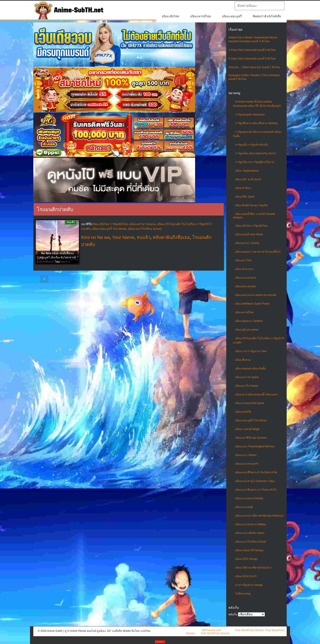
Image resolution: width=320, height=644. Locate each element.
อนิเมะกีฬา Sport (245, 197)
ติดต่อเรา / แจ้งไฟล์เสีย (267, 16)
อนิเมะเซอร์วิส (243, 412)
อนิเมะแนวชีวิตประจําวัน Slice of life (256, 472)
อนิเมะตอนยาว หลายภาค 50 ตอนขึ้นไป (258, 252)
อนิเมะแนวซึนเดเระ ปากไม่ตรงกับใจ (256, 490)
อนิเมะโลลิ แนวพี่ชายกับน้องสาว (254, 568)
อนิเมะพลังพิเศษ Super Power (252, 304)
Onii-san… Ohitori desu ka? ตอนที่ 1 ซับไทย (254, 67)
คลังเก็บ (233, 614)
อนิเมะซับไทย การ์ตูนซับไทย (251, 226)
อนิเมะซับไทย (170, 16)
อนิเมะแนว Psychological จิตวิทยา (255, 446)
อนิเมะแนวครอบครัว (247, 464)
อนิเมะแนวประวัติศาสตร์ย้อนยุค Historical (259, 516)
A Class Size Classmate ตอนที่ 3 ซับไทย (252, 59)
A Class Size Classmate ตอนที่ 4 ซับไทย (252, 50)
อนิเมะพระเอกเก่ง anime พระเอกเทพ (256, 295)
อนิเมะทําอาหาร (244, 269)
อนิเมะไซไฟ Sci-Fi (246, 576)
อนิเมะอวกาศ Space (247, 377)
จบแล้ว (143, 237)
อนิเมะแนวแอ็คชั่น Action (250, 533)
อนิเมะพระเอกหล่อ (245, 286)
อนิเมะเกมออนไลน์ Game (250, 403)
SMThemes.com (211, 630)
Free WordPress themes (249, 630)
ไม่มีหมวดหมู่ (243, 594)
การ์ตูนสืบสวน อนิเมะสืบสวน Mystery (256, 123)
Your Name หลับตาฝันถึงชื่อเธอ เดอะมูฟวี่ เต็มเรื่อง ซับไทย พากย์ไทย (57, 257)
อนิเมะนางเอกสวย (245, 278)
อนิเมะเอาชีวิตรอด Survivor (251, 438)
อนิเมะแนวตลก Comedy (249, 498)
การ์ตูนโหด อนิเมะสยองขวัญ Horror (256, 153)
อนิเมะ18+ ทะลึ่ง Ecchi (248, 179)
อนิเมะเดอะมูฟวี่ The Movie (251, 420)
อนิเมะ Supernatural (247, 171)
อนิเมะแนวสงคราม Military (251, 524)
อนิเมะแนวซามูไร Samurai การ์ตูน (255, 481)
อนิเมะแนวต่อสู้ (244, 507)
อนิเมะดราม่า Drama (247, 243)
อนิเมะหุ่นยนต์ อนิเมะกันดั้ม (251, 369)
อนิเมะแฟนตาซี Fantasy (249, 550)
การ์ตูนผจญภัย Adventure (250, 115)
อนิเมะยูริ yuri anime (247, 330)
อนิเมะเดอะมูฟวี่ (232, 16)
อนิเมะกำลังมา (243, 188)
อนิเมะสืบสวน (243, 360)
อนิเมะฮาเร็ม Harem (247, 386)
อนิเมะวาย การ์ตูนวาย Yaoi (251, 351)
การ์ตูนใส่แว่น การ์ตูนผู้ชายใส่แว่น (255, 162)
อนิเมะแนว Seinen (246, 455)
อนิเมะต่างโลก (243, 260)
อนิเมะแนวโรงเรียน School (251, 542)
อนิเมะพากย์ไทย (201, 16)
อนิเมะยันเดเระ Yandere (249, 321)
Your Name (123, 237)
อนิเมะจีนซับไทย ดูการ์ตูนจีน (251, 205)
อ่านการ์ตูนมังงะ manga (249, 585)
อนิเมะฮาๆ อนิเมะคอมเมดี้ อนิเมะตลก (256, 394)
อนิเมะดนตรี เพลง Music (249, 234)
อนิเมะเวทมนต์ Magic (247, 429)
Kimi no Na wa (95, 237)
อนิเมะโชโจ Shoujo (246, 559)
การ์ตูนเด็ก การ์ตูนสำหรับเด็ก (252, 145)
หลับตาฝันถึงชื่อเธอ (171, 237)
